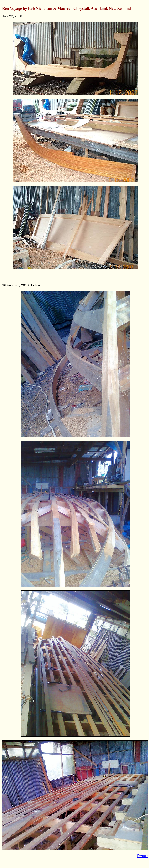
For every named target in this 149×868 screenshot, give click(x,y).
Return (143, 856)
